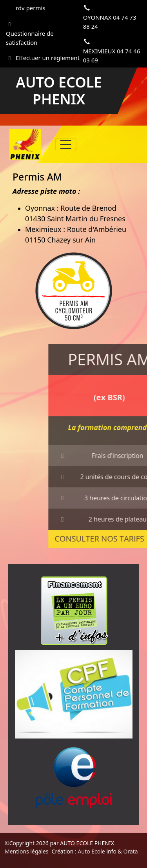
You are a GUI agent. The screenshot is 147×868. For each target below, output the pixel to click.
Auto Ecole (92, 851)
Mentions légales (27, 851)
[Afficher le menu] (66, 145)
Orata (130, 851)
